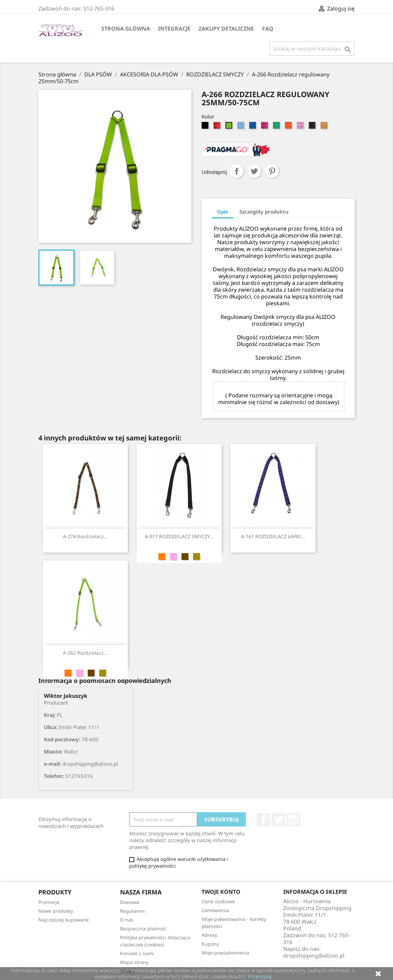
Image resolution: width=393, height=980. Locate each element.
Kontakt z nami (137, 953)
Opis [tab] (223, 212)
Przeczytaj (260, 976)
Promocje (49, 902)
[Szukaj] (312, 49)
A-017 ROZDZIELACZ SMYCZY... (179, 536)
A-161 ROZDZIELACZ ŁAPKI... (273, 536)
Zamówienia (215, 910)
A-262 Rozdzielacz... (85, 653)
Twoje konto (221, 892)
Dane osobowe (218, 901)
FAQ (268, 29)
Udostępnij (237, 171)
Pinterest (272, 171)
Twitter (278, 820)
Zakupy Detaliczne (226, 29)
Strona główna (126, 29)
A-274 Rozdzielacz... (85, 536)
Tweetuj (254, 171)
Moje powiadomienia (225, 953)
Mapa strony (134, 962)
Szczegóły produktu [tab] (264, 212)
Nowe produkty (56, 911)
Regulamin (132, 911)
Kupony (210, 944)
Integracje (174, 29)
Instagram (293, 820)
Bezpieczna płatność (143, 929)
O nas (127, 920)
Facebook (263, 820)
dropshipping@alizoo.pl (314, 956)
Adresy (209, 935)
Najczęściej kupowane (64, 920)
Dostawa (130, 902)
